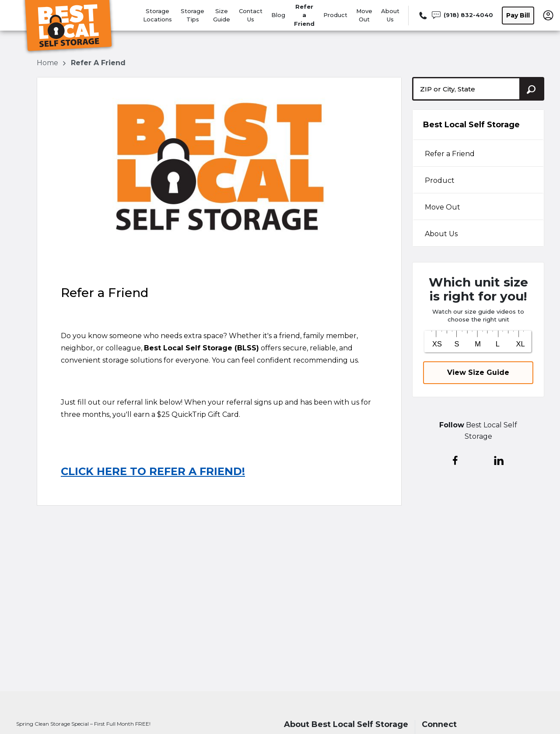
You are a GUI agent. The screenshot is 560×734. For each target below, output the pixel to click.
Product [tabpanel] (440, 180)
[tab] (478, 153)
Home (48, 63)
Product (335, 15)
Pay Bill (518, 15)
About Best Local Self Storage (346, 725)
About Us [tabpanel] (441, 234)
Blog (278, 15)
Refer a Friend (304, 15)
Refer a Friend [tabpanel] (450, 154)
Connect (439, 725)
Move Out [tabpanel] (443, 207)
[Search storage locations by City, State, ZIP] (532, 89)
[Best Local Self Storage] (68, 28)
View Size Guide (478, 372)
